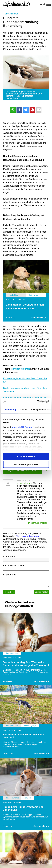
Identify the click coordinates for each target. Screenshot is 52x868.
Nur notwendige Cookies (26, 464)
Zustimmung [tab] (9, 409)
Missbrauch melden (38, 523)
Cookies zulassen (26, 456)
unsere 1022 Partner (22, 427)
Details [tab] (23, 409)
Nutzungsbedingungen (28, 536)
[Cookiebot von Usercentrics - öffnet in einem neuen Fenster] (37, 402)
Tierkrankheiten (11, 14)
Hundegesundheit (20, 369)
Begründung (10, 575)
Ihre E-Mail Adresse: (14, 566)
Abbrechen (9, 592)
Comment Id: (10, 556)
